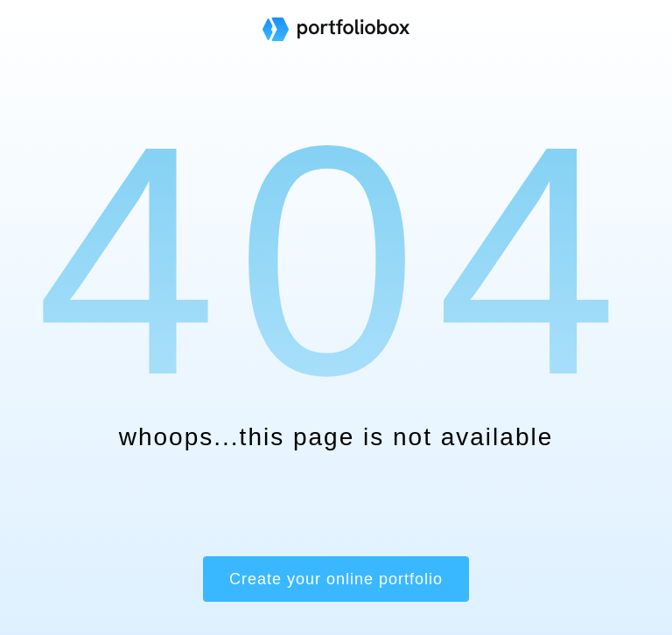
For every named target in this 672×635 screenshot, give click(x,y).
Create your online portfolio (336, 579)
